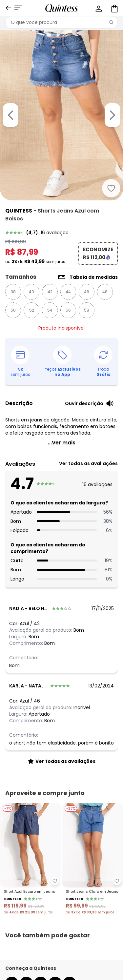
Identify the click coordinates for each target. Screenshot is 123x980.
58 (87, 310)
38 (13, 292)
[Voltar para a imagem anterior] (10, 115)
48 (105, 292)
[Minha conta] (98, 8)
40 (31, 292)
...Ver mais (62, 443)
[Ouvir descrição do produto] (89, 403)
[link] (61, 233)
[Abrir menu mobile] (18, 8)
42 (50, 292)
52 (32, 310)
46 (87, 292)
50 (13, 310)
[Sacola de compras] (114, 8)
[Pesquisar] (111, 22)
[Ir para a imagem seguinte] (113, 115)
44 (68, 292)
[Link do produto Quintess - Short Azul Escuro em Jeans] (31, 859)
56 (68, 310)
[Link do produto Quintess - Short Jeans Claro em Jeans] (93, 859)
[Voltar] (9, 8)
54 (50, 310)
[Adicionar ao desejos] (111, 188)
